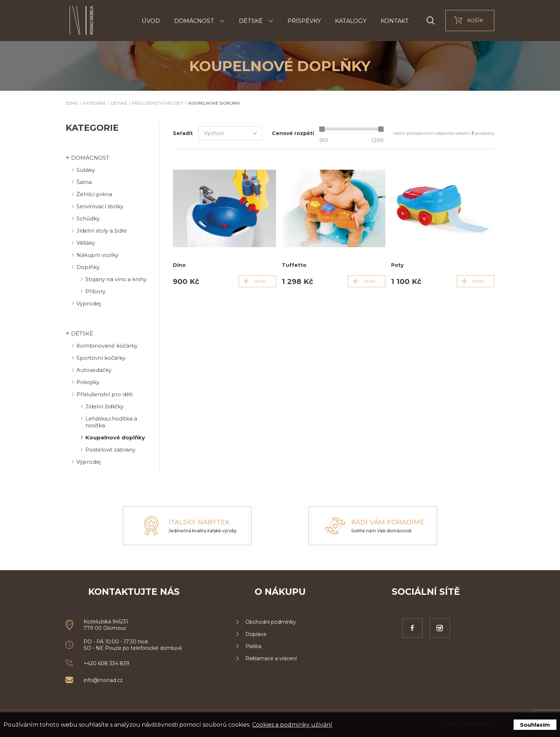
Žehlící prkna (94, 194)
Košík (475, 20)
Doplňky (88, 267)
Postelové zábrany (110, 450)
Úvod (151, 21)
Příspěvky (304, 21)
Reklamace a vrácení (271, 658)
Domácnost (194, 21)
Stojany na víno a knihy (116, 279)
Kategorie (95, 103)
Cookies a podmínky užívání (292, 725)
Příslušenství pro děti (157, 103)
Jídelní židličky (104, 406)
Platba (253, 646)
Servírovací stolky (100, 206)
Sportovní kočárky (101, 358)
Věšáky (86, 243)
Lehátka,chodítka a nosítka (111, 422)
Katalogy (351, 21)
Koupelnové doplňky (214, 103)
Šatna (84, 182)
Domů (72, 103)
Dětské (251, 21)
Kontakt (395, 21)
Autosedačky (94, 370)
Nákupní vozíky (97, 255)
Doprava (256, 634)
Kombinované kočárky (107, 346)
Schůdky (88, 218)
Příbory (95, 291)
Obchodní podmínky (271, 622)
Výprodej (89, 303)
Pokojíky (88, 382)
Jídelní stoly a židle (102, 231)
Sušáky (86, 170)
